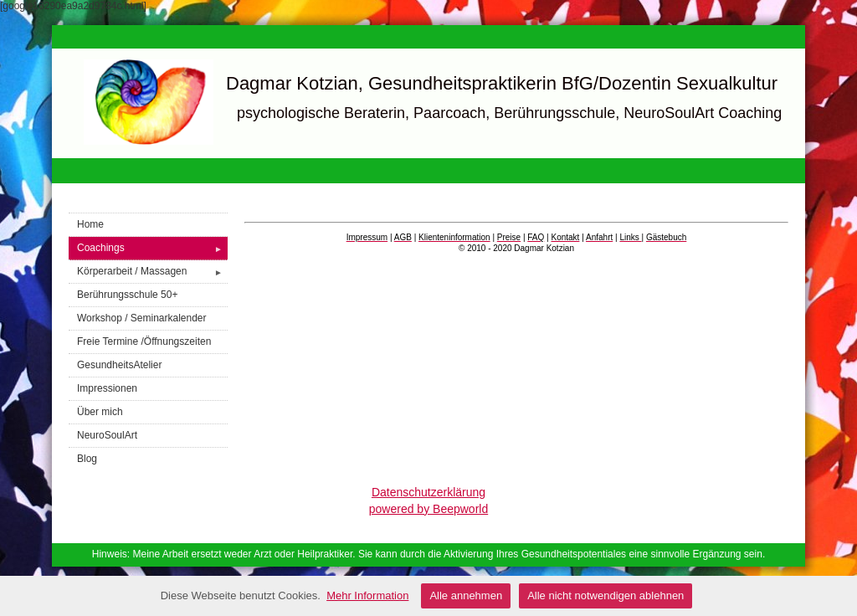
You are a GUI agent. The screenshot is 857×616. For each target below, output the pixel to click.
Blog (87, 459)
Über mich (100, 412)
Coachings (152, 248)
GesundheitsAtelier (119, 365)
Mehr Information (367, 595)
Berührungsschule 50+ (127, 295)
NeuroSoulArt (107, 435)
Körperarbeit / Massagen (152, 272)
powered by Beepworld (428, 509)
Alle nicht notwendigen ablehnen (606, 595)
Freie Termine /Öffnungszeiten (144, 341)
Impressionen (107, 388)
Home (90, 224)
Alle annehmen (466, 595)
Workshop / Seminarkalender (142, 318)
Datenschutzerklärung (428, 492)
